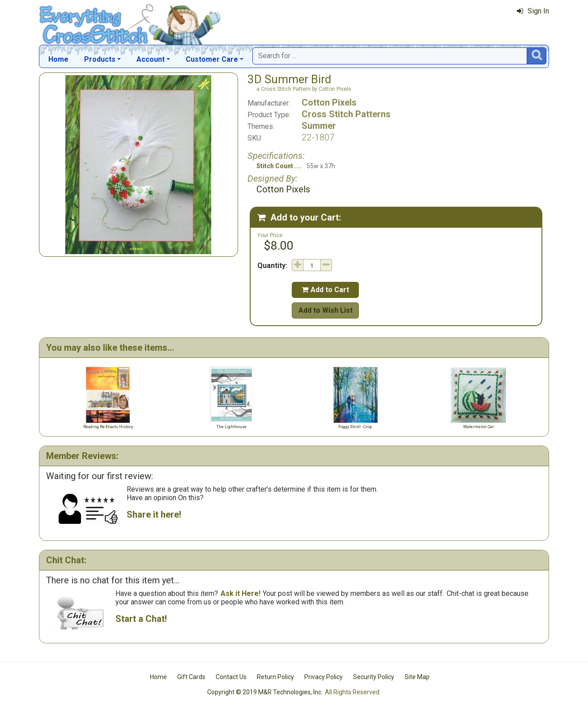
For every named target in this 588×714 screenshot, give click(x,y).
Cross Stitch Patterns (346, 114)
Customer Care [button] (212, 59)
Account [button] (151, 59)
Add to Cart (325, 290)
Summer (319, 126)
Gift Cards (191, 677)
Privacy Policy (324, 677)
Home (58, 59)
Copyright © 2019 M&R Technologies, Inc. (265, 692)
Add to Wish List (326, 310)
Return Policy (275, 677)
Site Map (417, 677)
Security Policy (374, 677)
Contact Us (231, 677)
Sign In (533, 11)
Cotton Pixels (329, 102)
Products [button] (100, 59)
